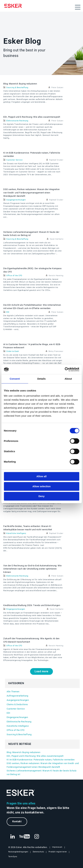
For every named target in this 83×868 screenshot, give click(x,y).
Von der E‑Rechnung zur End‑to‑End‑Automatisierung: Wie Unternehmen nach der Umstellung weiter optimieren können (32, 569)
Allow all (41, 476)
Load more (41, 671)
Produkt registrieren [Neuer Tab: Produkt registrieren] (58, 852)
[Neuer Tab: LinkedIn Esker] (12, 837)
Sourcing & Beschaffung (17, 88)
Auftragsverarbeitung (17, 696)
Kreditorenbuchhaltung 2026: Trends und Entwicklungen (32, 605)
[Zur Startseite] (21, 793)
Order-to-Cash (13, 351)
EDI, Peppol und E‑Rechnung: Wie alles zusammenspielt (32, 117)
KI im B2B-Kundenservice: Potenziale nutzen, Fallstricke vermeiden (41, 760)
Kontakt (17, 821)
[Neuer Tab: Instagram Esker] (37, 837)
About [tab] (68, 379)
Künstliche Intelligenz (16, 533)
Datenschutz (38, 852)
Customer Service (14, 160)
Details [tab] (42, 379)
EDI (8, 312)
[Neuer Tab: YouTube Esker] (25, 837)
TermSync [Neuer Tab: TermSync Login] (13, 857)
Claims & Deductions (17, 704)
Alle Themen (13, 692)
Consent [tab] (15, 379)
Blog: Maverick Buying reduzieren (20, 84)
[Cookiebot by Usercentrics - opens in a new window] (65, 369)
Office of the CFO (14, 276)
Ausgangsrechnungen (16, 200)
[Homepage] (14, 6)
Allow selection (41, 486)
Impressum (57, 847)
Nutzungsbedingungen (18, 852)
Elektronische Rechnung (17, 121)
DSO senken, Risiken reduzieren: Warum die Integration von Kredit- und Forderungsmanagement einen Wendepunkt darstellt (32, 193)
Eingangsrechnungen (16, 609)
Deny (41, 496)
